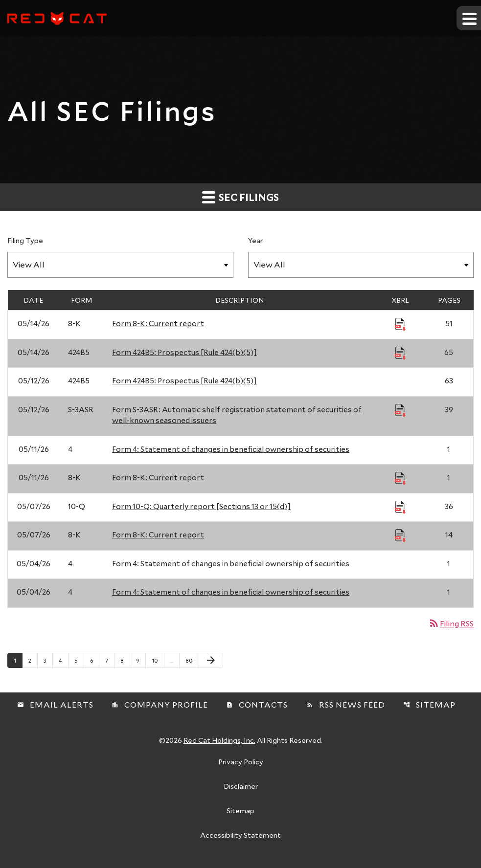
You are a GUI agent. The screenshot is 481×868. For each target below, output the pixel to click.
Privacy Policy (241, 762)
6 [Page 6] (94, 660)
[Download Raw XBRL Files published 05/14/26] (400, 324)
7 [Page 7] (110, 660)
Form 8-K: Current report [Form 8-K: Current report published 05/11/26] (158, 477)
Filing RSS (451, 623)
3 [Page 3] (48, 660)
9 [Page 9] (141, 660)
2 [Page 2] (33, 660)
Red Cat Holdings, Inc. (219, 740)
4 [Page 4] (63, 660)
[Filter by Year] (361, 265)
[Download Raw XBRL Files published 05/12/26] (400, 410)
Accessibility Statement (240, 836)
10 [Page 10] (158, 660)
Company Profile (160, 704)
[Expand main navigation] (469, 18)
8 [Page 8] (125, 660)
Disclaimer (241, 787)
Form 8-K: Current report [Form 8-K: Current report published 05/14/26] (158, 323)
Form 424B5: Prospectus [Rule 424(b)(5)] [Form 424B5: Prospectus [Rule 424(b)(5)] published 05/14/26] (184, 352)
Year (255, 240)
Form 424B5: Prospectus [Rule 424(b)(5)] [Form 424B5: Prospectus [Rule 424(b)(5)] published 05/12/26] (184, 380)
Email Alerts (55, 704)
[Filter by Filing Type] (120, 265)
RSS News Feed (346, 704)
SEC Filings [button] (240, 197)
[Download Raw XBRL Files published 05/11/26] (400, 478)
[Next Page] (211, 661)
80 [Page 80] (192, 660)
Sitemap (429, 704)
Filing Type (25, 240)
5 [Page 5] (79, 660)
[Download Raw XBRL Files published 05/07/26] (400, 507)
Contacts (257, 704)
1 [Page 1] (18, 660)
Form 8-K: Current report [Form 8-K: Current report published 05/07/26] (158, 534)
